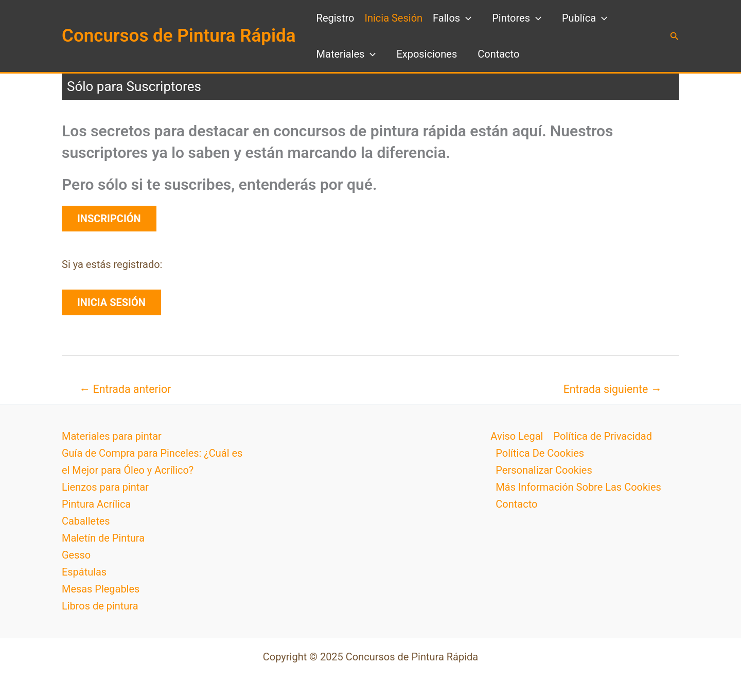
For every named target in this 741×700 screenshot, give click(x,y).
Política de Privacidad (603, 436)
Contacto (498, 54)
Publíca (585, 18)
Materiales (346, 54)
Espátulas (84, 572)
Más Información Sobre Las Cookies (578, 487)
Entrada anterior (125, 389)
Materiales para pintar (112, 436)
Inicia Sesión (393, 18)
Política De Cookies (540, 453)
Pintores (517, 18)
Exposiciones (427, 54)
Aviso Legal (517, 436)
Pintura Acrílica (96, 504)
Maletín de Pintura (103, 538)
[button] (675, 36)
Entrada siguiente (613, 389)
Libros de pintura (100, 606)
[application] (466, 18)
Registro (336, 18)
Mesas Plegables (101, 589)
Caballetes (86, 521)
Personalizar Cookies (544, 470)
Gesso (76, 555)
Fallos (452, 18)
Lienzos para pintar (105, 487)
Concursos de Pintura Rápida (179, 36)
